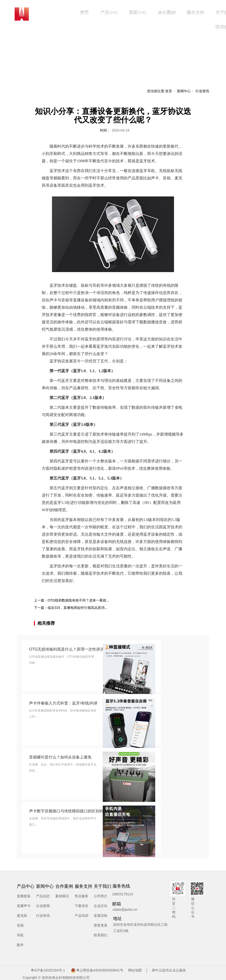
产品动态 (43, 896)
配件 (20, 945)
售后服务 (82, 896)
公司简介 (101, 896)
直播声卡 (24, 906)
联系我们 (101, 935)
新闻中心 (138, 12)
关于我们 (103, 886)
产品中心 (109, 12)
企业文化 (101, 906)
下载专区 (82, 906)
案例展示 (62, 896)
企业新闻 (43, 906)
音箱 (20, 925)
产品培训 (82, 916)
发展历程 (101, 916)
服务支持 (195, 12)
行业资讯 (202, 91)
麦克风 (22, 916)
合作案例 (167, 12)
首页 (84, 12)
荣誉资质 (101, 925)
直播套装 (24, 896)
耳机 (20, 935)
